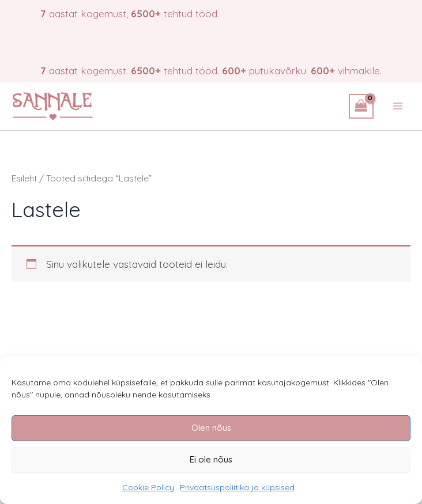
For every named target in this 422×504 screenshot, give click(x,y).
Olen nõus (211, 428)
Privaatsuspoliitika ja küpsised (237, 487)
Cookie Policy (148, 487)
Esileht (24, 178)
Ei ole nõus (211, 459)
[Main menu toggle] (398, 106)
